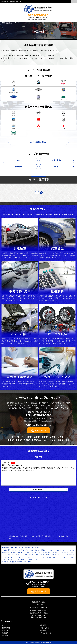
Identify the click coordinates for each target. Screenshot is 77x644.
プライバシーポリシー (48, 633)
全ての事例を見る (38, 142)
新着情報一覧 (37, 489)
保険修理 (19, 166)
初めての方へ (7, 628)
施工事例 (5, 636)
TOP (4, 625)
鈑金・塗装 (56, 160)
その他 (56, 166)
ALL (19, 160)
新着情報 (43, 630)
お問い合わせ (44, 628)
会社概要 (43, 625)
